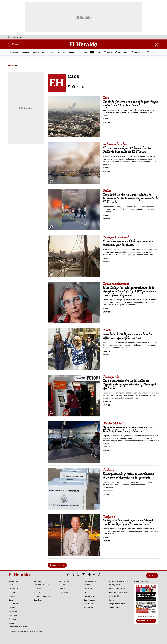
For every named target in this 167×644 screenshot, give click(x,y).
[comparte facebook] (74, 87)
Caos (16, 66)
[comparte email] (78, 87)
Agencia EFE (106, 351)
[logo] (20, 575)
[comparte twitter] (83, 87)
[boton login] (156, 45)
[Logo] (83, 44)
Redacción (106, 119)
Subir (152, 576)
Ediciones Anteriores (146, 621)
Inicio (10, 66)
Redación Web (107, 402)
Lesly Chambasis (108, 491)
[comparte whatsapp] (69, 87)
